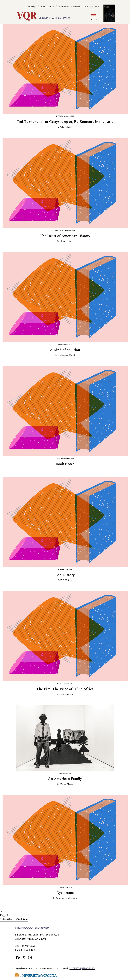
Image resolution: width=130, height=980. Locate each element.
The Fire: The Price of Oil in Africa (65, 689)
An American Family (65, 779)
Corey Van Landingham (66, 898)
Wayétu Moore (66, 784)
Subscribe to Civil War (14, 919)
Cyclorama (65, 893)
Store (86, 7)
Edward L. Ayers (66, 241)
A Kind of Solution (65, 350)
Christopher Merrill (66, 356)
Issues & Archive (47, 7)
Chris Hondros (66, 695)
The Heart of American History (65, 236)
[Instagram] (30, 958)
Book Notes (65, 464)
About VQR (31, 7)
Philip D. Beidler (66, 127)
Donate (76, 7)
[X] (24, 958)
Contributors (64, 7)
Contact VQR (75, 969)
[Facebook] (18, 958)
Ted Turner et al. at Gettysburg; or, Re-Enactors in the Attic (65, 122)
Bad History (65, 575)
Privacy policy (88, 969)
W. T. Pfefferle (66, 580)
